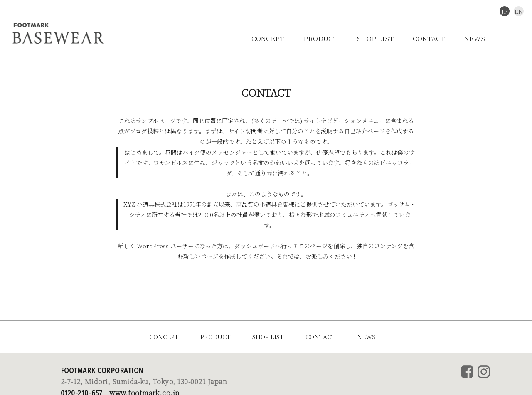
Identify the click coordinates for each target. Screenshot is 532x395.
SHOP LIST (375, 38)
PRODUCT (320, 38)
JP (505, 11)
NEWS (475, 38)
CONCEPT (268, 38)
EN (519, 11)
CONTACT (429, 38)
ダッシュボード (255, 246)
